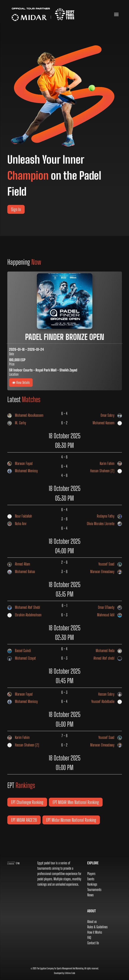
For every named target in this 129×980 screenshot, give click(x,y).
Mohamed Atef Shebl (24, 607)
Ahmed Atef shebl (108, 658)
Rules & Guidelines (97, 927)
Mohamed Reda (109, 651)
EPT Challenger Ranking (27, 802)
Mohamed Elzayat (22, 658)
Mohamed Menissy (23, 471)
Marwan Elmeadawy (106, 572)
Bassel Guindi (19, 651)
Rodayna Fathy (109, 516)
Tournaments (94, 890)
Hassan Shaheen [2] (106, 471)
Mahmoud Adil (109, 615)
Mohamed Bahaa (21, 572)
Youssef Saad (110, 564)
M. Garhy (17, 423)
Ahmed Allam (19, 564)
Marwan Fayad (20, 464)
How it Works (95, 932)
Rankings (92, 884)
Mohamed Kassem (107, 423)
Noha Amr (17, 524)
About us (92, 921)
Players (91, 874)
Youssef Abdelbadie (107, 702)
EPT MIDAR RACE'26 (24, 820)
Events (91, 879)
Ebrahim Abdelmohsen (24, 615)
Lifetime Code (70, 973)
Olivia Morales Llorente (104, 524)
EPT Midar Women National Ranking (71, 820)
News (90, 895)
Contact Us (93, 943)
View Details (21, 382)
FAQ (89, 937)
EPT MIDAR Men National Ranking (76, 802)
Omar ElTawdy (110, 607)
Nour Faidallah (20, 516)
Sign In (16, 209)
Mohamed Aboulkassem (25, 415)
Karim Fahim (111, 464)
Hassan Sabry (110, 694)
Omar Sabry (111, 415)
